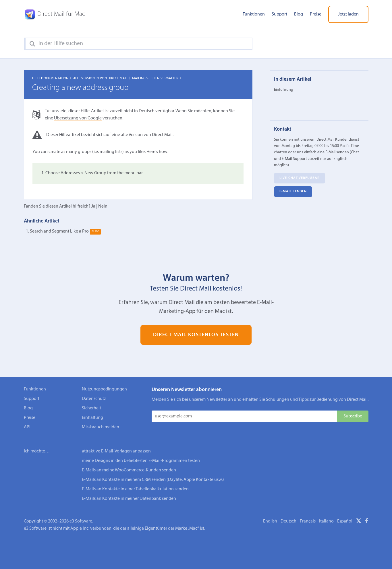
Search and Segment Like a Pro (59, 231)
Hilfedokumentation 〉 (53, 78)
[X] (359, 522)
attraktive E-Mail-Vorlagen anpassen (116, 451)
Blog (299, 14)
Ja (93, 206)
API (27, 427)
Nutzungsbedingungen (104, 389)
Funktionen (254, 14)
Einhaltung (92, 418)
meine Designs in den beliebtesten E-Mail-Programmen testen (141, 461)
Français (308, 521)
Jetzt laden (348, 14)
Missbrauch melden (101, 427)
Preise (316, 14)
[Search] (32, 44)
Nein (103, 206)
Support (279, 14)
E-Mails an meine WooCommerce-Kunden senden (129, 470)
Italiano (326, 521)
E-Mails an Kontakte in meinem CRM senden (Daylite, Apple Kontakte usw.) (153, 480)
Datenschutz (94, 399)
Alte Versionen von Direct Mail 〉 (103, 78)
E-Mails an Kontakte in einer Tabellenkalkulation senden (135, 489)
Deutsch (288, 521)
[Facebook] (367, 522)
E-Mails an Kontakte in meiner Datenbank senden (129, 499)
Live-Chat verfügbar (300, 178)
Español (345, 521)
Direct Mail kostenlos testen (196, 335)
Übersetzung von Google (78, 118)
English (270, 521)
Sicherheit (91, 408)
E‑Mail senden (293, 191)
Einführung (284, 90)
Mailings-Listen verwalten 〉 (158, 78)
